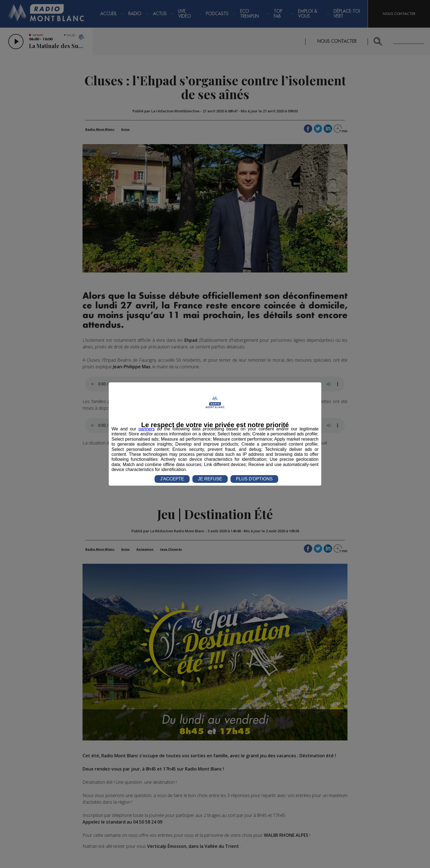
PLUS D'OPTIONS (254, 479)
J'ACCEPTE (172, 479)
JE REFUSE (210, 479)
